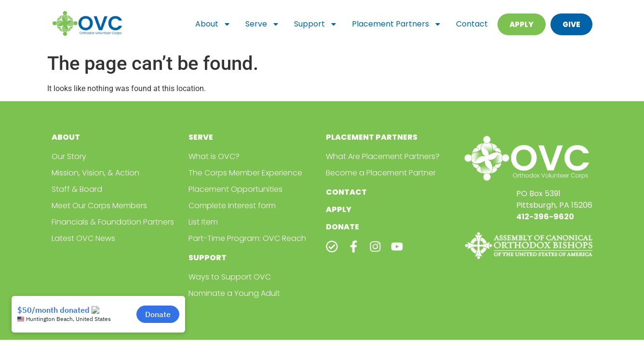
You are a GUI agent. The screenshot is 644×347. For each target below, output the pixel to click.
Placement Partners (397, 24)
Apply (339, 209)
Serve (262, 24)
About (213, 24)
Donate (342, 227)
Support (316, 24)
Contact (472, 24)
